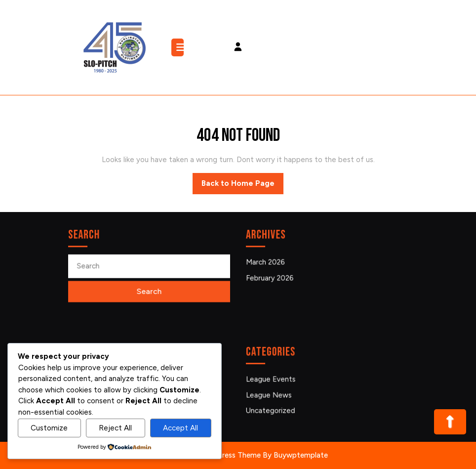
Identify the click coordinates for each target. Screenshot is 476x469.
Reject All (115, 428)
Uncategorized (272, 410)
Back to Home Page (242, 186)
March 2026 (267, 262)
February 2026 (271, 277)
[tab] (179, 47)
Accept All (180, 428)
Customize (49, 428)
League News (270, 395)
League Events (272, 379)
